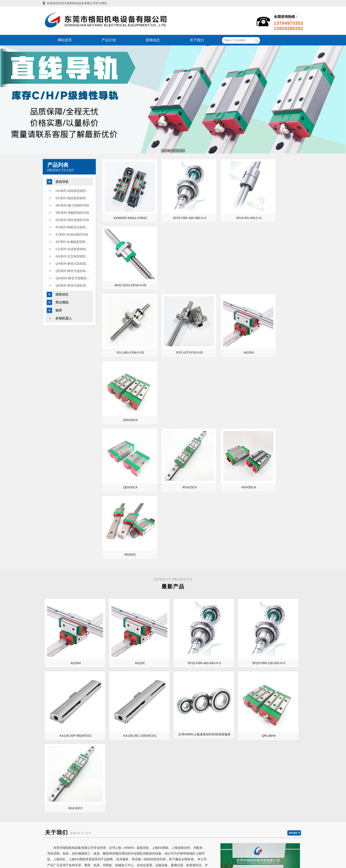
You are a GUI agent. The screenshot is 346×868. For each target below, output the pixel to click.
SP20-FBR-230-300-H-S (224, 423)
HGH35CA (228, 327)
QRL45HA (172, 483)
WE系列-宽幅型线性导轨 (72, 213)
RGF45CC (224, 483)
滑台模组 (62, 302)
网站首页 (65, 40)
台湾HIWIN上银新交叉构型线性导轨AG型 (122, 743)
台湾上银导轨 (71, 787)
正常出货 (104, 737)
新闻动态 (153, 40)
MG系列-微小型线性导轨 (72, 205)
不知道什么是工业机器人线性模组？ (122, 762)
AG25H (228, 268)
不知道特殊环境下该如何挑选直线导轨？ (122, 756)
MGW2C (278, 327)
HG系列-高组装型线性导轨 (74, 191)
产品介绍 (109, 40)
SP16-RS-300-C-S (228, 209)
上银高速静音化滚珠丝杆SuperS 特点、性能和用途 (257, 743)
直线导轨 (62, 182)
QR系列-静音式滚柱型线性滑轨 (74, 285)
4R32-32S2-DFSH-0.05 (278, 209)
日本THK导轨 (90, 787)
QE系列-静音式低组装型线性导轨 (74, 271)
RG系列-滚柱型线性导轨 (72, 220)
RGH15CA (177, 327)
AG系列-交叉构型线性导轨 (74, 256)
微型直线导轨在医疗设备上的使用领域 (270, 670)
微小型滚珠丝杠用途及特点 (117, 750)
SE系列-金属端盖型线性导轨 (74, 242)
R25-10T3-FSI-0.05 (177, 268)
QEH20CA (126, 327)
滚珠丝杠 (62, 294)
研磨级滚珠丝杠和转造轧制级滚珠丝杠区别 (257, 725)
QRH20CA (278, 268)
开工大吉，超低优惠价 (114, 731)
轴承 (59, 310)
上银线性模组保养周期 (249, 750)
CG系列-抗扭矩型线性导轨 (74, 249)
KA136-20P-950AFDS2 (275, 423)
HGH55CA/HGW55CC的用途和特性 (257, 737)
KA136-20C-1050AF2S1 (69, 483)
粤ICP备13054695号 (223, 847)
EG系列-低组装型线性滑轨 (74, 198)
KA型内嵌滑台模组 (62, 670)
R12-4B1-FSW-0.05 (126, 268)
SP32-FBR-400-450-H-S (172, 423)
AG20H (69, 423)
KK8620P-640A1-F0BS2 (126, 209)
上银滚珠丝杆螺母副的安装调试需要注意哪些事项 (257, 762)
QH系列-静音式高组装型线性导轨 (74, 264)
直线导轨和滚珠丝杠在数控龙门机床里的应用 (205, 656)
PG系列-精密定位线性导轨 (74, 227)
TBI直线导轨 (52, 787)
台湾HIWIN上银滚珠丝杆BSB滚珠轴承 (121, 482)
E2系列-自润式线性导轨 (72, 234)
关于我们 (197, 40)
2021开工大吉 (108, 719)
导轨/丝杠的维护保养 (128, 656)
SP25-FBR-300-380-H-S (177, 209)
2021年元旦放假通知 (112, 725)
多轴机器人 (64, 318)
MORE (295, 507)
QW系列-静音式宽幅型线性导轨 (74, 278)
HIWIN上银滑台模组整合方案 (254, 719)
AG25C (121, 423)
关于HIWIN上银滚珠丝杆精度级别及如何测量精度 (257, 731)
